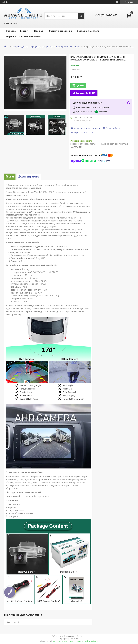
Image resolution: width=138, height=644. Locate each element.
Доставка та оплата (88, 31)
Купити (80, 85)
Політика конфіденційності (87, 641)
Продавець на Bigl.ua (69, 639)
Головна (11, 31)
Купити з (85, 93)
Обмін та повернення (61, 31)
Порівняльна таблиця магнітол (24, 36)
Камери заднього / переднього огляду (30, 47)
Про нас (39, 31)
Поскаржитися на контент (63, 641)
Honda (77, 47)
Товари (24, 31)
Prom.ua (83, 636)
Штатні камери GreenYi (61, 47)
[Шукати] (81, 16)
